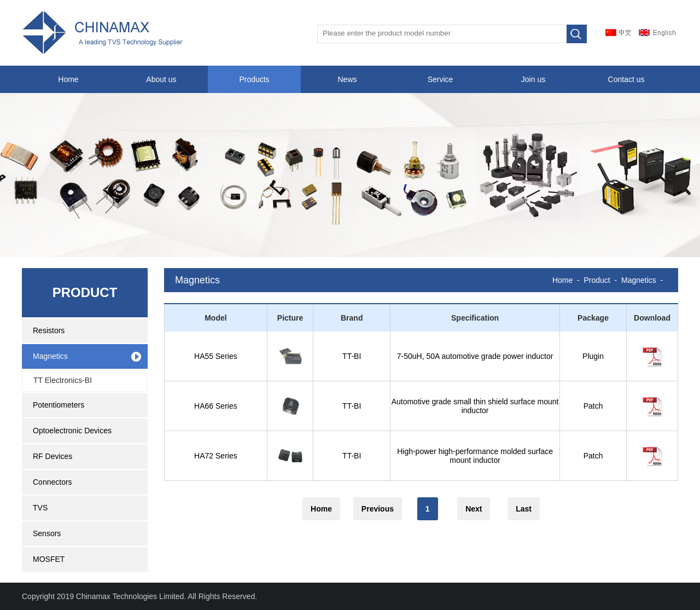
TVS (40, 508)
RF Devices (52, 456)
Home (68, 79)
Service (441, 79)
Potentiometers (59, 405)
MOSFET (49, 559)
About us (161, 79)
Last (524, 509)
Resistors (49, 330)
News (347, 79)
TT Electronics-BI (63, 380)
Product (597, 280)
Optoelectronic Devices (72, 431)
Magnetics (50, 356)
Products (254, 79)
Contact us (626, 79)
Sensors (47, 533)
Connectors (52, 482)
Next (474, 509)
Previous (378, 509)
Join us (533, 79)
